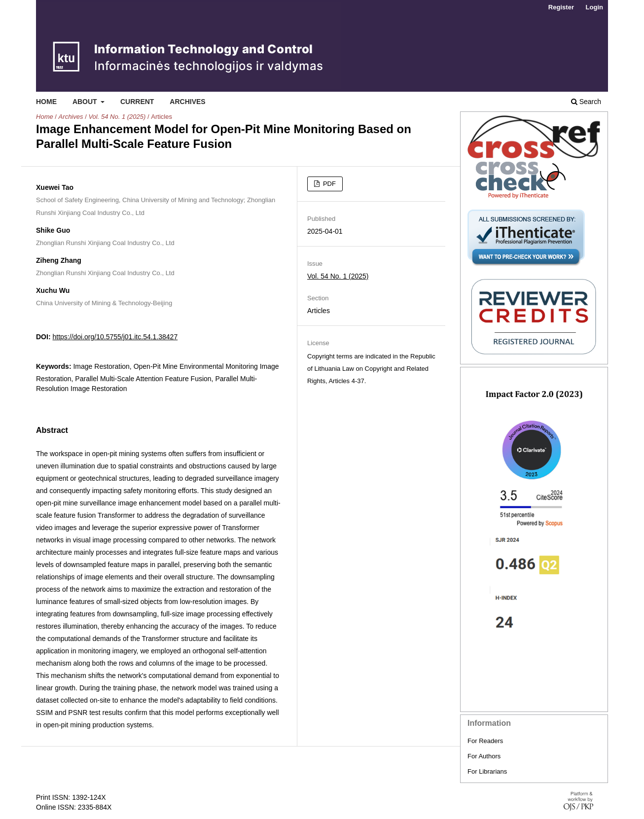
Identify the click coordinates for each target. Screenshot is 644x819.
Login (594, 7)
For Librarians (487, 771)
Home (46, 102)
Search (586, 102)
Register (561, 7)
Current (137, 102)
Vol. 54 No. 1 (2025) (117, 117)
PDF (328, 184)
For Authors (484, 756)
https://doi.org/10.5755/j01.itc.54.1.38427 (115, 337)
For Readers (485, 741)
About (86, 102)
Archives (187, 102)
